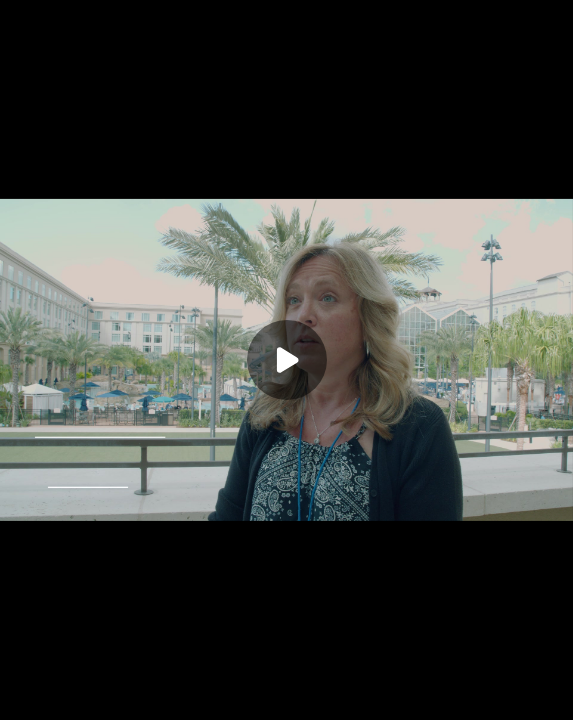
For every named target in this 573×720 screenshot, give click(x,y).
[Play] (287, 360)
